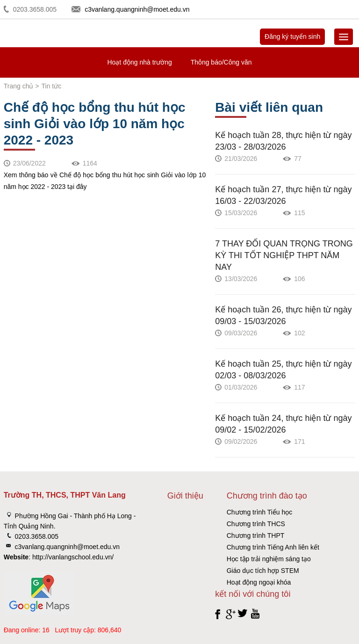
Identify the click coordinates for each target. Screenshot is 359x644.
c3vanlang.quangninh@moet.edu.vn (137, 9)
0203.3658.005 (35, 9)
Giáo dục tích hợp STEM (263, 571)
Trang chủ (19, 86)
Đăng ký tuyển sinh (292, 36)
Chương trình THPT (256, 535)
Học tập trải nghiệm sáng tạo (269, 559)
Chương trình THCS (256, 524)
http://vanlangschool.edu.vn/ (73, 557)
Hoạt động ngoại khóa (259, 582)
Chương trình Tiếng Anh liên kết (273, 547)
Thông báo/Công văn (221, 62)
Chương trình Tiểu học (260, 512)
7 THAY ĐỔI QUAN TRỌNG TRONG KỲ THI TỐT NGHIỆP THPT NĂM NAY (284, 255)
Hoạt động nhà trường (139, 62)
